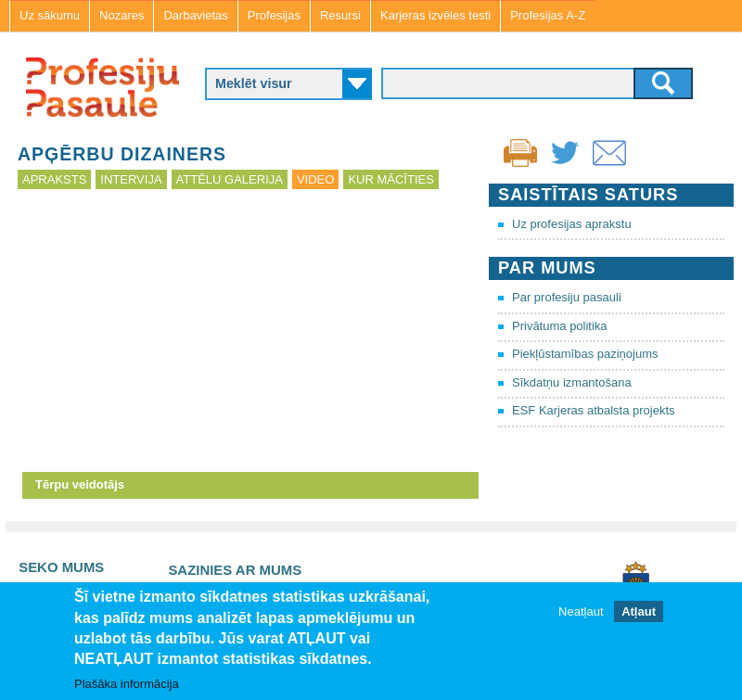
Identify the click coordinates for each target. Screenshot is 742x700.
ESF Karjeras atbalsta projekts (594, 410)
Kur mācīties (390, 179)
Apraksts (54, 179)
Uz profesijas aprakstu (572, 224)
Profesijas (274, 15)
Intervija (131, 179)
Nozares (122, 15)
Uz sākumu (50, 15)
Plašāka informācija (127, 684)
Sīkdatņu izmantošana (572, 382)
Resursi (340, 15)
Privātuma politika (560, 326)
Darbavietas (195, 15)
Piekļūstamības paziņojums (585, 354)
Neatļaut (581, 611)
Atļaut (639, 611)
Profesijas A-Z (548, 15)
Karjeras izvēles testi (435, 15)
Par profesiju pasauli (567, 297)
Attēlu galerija (230, 179)
